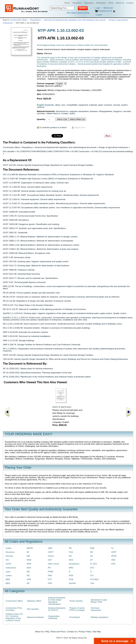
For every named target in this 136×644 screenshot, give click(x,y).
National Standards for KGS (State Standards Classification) (57, 601)
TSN (92, 583)
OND (50, 548)
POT (50, 579)
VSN (113, 564)
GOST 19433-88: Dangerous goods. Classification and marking (31, 224)
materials (93, 105)
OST (50, 560)
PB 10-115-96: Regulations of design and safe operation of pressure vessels (37, 301)
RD (70, 556)
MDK (8, 579)
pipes (101, 105)
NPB (29, 579)
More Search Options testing (78, 13)
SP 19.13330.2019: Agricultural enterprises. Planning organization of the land (37, 373)
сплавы (65, 113)
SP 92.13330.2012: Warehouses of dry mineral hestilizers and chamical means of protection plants (47, 377)
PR (70, 548)
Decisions (10, 552)
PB (49, 568)
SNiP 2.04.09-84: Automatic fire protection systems (25, 332)
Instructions (11, 568)
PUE (71, 552)
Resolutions (74, 564)
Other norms (53, 564)
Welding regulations (100, 617)
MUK (29, 568)
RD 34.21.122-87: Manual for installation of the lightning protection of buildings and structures (44, 309)
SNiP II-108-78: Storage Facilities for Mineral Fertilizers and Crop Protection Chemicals (42, 345)
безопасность (62, 111)
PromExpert (75, 617)
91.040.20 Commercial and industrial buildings (112, 151)
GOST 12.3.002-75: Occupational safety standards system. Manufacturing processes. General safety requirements (54, 203)
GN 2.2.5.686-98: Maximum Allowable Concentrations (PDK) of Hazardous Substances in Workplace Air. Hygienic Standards (58, 174)
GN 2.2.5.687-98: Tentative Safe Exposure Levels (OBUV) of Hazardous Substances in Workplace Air (48, 179)
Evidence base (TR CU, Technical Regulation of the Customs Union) (14, 617)
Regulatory (89, 3)
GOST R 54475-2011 (62, 407)
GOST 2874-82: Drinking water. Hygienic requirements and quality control (36, 261)
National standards (35, 617)
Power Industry (76, 601)
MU (28, 572)
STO (92, 568)
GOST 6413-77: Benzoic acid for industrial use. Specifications (30, 278)
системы (41, 113)
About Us (120, 3)
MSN (29, 560)
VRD (113, 560)
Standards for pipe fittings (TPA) (99, 601)
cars (63, 105)
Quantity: (41, 119)
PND (50, 575)
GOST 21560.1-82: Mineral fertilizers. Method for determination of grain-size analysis (41, 249)
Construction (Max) (19, 20)
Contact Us (72, 632)
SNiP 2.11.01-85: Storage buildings (19, 340)
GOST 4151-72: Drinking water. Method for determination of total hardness (36, 266)
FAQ (47, 632)
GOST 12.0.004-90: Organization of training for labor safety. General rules (36, 183)
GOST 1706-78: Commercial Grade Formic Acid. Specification (30, 216)
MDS (8, 583)
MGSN (30, 548)
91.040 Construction (80, 151)
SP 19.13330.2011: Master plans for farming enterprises (28, 369)
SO (91, 556)
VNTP (114, 552)
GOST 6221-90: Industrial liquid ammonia (21, 274)
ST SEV (93, 564)
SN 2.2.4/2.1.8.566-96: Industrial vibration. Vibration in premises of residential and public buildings (46, 328)
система (127, 111)
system (124, 105)
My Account (108, 8)
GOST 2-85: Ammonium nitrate (17, 257)
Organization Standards (54, 617)
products (108, 105)
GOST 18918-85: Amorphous (16, 220)
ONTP (51, 552)
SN (91, 552)
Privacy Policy (85, 632)
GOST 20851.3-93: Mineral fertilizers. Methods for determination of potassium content (41, 245)
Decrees (9, 556)
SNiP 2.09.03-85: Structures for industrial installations (27, 336)
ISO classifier (9, 151)
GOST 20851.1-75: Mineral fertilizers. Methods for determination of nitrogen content (40, 237)
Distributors (101, 3)
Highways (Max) (34, 601)
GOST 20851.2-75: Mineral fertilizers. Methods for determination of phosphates (38, 241)
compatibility (72, 105)
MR (28, 556)
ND (28, 575)
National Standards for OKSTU (57, 609)
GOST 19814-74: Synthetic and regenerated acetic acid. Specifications (34, 228)
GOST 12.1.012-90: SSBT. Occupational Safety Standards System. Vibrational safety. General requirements (51, 195)
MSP (29, 564)
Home (67, 3)
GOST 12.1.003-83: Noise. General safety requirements (28, 187)
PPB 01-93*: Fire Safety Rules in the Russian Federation (28, 305)
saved (99, 15)
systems (41, 107)
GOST (8, 564)
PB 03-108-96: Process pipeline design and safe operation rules (31, 293)
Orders (51, 556)
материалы (83, 111)
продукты (117, 111)
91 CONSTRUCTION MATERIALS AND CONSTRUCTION (43, 151)
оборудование (105, 111)
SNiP (92, 548)
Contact (130, 3)
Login (98, 8)
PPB (50, 583)
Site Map (97, 632)
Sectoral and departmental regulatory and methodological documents (75, 20)
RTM (71, 579)
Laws (8, 572)
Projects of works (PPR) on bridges (77, 609)
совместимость (53, 113)
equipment (83, 105)
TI (91, 572)
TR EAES (94, 579)
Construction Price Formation (14, 609)
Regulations (36, 20)
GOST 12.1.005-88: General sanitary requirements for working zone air (34, 191)
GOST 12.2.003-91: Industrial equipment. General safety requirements (34, 199)
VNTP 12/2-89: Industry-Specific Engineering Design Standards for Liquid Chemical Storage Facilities (48, 165)
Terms (111, 3)
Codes (9, 548)
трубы (72, 113)
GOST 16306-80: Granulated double (19, 212)
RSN (71, 575)
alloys (58, 105)
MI (28, 552)
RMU (71, 568)
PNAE (51, 572)
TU (112, 548)
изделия (73, 111)
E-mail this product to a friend (53, 127)
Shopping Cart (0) (105, 11)
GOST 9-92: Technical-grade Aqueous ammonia (24, 282)
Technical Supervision (96, 609)
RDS (71, 560)
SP (91, 560)
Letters (9, 575)
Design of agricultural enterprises (113, 147)
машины (94, 111)
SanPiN (72, 583)
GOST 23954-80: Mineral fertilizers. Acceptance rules (27, 253)
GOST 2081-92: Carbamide (15, 233)
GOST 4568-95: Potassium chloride (19, 270)
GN (7, 560)
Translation (77, 3)
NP (28, 583)
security (117, 105)
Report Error (80, 127)
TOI (92, 575)
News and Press (58, 632)
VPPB (114, 556)
